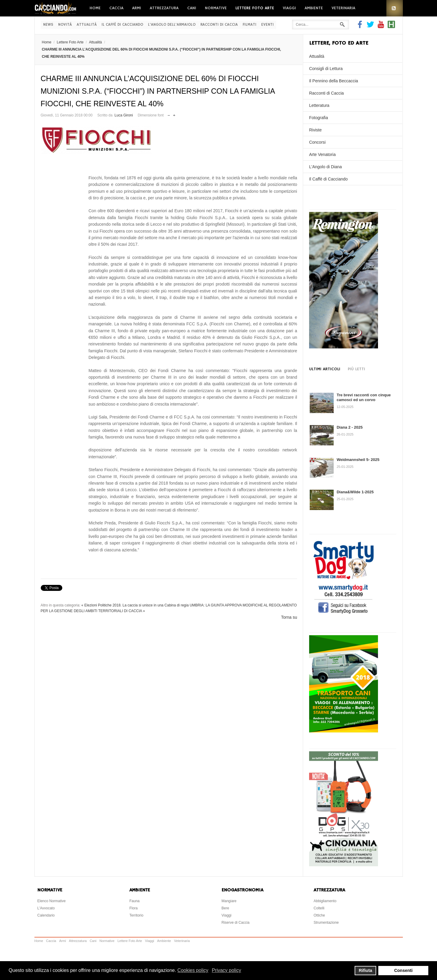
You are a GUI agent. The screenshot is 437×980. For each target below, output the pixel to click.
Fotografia (319, 118)
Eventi (267, 25)
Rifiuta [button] (366, 970)
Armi (137, 8)
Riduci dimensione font (169, 114)
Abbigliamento (325, 901)
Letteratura (319, 105)
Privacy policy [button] (226, 970)
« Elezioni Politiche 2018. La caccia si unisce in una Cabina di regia (135, 605)
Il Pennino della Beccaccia (334, 81)
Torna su (289, 617)
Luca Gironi (124, 115)
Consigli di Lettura (326, 69)
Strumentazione (326, 923)
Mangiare (229, 901)
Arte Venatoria (322, 154)
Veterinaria (343, 8)
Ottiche (319, 915)
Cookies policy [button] (193, 970)
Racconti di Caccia (219, 25)
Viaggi (289, 8)
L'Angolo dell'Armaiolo (172, 25)
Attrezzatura (164, 8)
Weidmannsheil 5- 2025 (358, 460)
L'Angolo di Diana (325, 167)
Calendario (46, 915)
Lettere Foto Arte (255, 8)
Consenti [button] (403, 970)
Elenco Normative (52, 901)
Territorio (136, 915)
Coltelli (319, 908)
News (48, 25)
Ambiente (314, 8)
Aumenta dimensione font (174, 114)
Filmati (250, 25)
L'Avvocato (46, 908)
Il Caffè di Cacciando (122, 25)
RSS (395, 8)
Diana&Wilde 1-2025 (355, 492)
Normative (216, 8)
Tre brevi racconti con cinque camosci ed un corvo (364, 397)
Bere (225, 908)
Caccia (116, 8)
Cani (192, 8)
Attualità (87, 25)
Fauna (134, 901)
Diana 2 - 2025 (350, 427)
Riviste (315, 130)
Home (95, 8)
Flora (133, 908)
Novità (65, 25)
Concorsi (317, 142)
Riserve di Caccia (236, 923)
